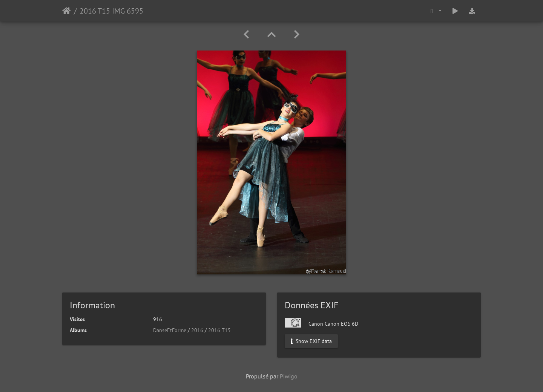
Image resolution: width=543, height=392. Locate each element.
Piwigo (289, 376)
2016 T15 (219, 330)
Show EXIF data (311, 341)
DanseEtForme (170, 330)
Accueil (67, 11)
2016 (197, 330)
